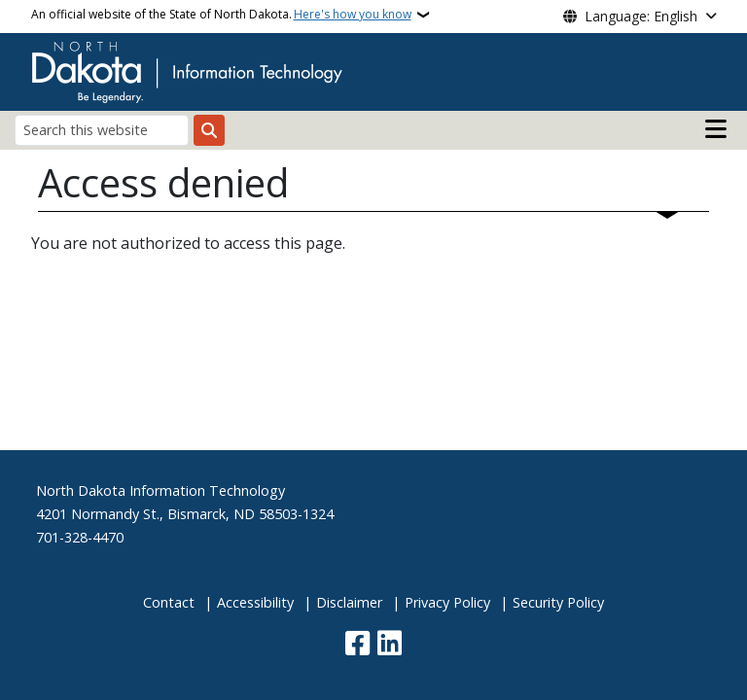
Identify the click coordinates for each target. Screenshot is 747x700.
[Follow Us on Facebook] (357, 645)
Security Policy (558, 602)
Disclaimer (349, 602)
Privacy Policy (447, 602)
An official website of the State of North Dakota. (221, 15)
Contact (169, 602)
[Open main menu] (716, 129)
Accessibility (255, 602)
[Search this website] (102, 130)
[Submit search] (209, 130)
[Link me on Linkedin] (390, 645)
